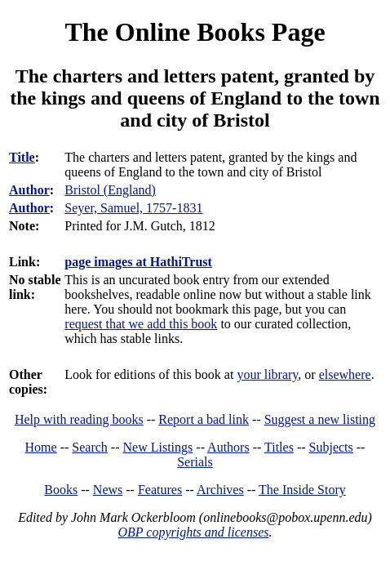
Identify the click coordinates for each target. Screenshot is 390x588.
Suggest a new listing (320, 419)
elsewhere (345, 374)
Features (160, 490)
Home (41, 447)
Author (29, 190)
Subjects (331, 447)
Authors (228, 447)
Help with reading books (79, 419)
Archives (220, 490)
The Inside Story (302, 490)
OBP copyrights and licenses (193, 532)
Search (90, 447)
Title (22, 157)
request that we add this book (141, 324)
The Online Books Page (195, 32)
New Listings (158, 447)
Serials (195, 462)
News (108, 490)
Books (61, 490)
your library (267, 374)
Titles (279, 447)
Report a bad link (204, 419)
